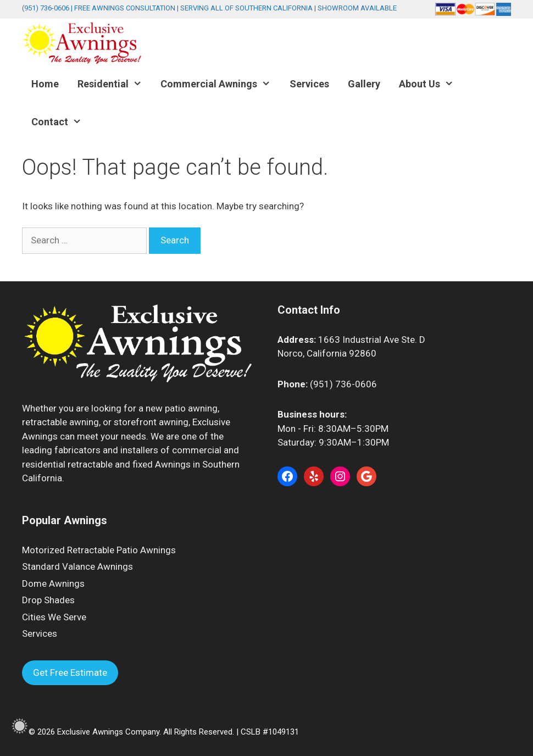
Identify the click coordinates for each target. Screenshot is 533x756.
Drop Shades (48, 600)
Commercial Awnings (220, 84)
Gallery (364, 84)
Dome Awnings (53, 583)
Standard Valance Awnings (77, 566)
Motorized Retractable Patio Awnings (99, 550)
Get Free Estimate (70, 672)
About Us (431, 84)
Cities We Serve (54, 617)
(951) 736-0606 (46, 8)
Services (309, 84)
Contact (61, 122)
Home (45, 84)
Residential (114, 84)
